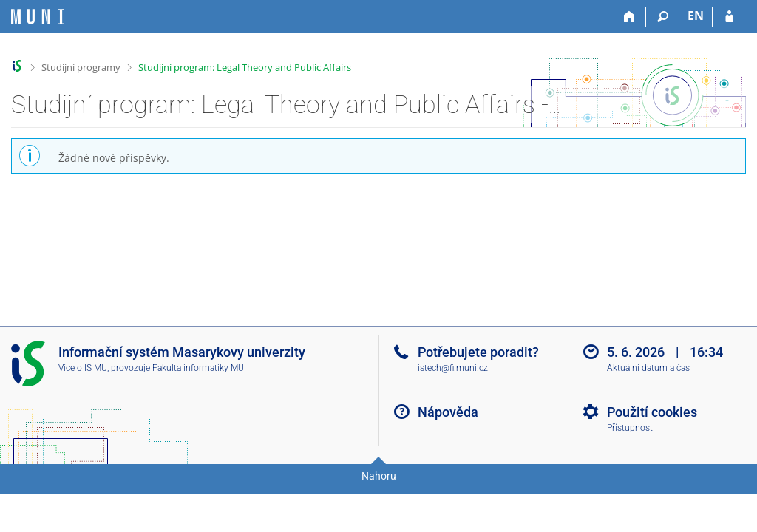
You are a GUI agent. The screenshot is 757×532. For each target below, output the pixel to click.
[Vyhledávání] (663, 17)
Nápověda (448, 412)
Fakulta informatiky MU (198, 368)
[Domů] (629, 17)
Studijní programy (81, 67)
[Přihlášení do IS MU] (729, 17)
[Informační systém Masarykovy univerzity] (38, 17)
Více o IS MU (83, 368)
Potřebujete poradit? (478, 352)
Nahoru (379, 476)
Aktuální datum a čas (648, 368)
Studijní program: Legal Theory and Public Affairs (245, 67)
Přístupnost (630, 428)
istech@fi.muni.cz (453, 368)
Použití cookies (652, 412)
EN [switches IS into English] (696, 16)
